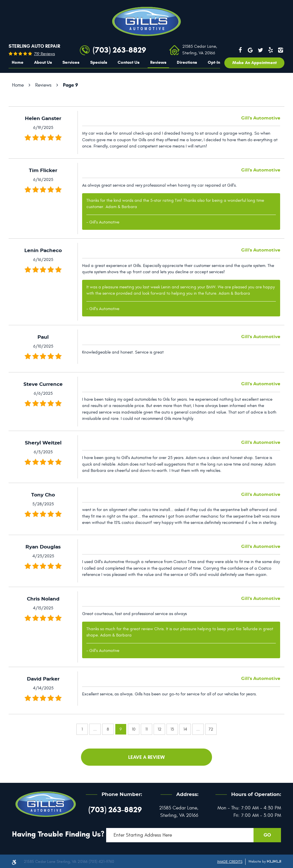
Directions (187, 62)
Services (71, 62)
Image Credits (230, 862)
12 (160, 729)
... (95, 729)
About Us (43, 62)
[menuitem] (18, 63)
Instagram (281, 50)
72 (211, 729)
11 (146, 729)
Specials (99, 62)
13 (172, 729)
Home (18, 62)
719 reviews (44, 54)
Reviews (158, 62)
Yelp (271, 50)
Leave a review (146, 757)
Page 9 (71, 85)
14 (185, 729)
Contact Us (129, 62)
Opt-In (214, 62)
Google (250, 50)
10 (134, 729)
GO (267, 835)
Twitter (260, 50)
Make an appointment (255, 63)
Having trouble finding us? (58, 834)
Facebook (240, 50)
